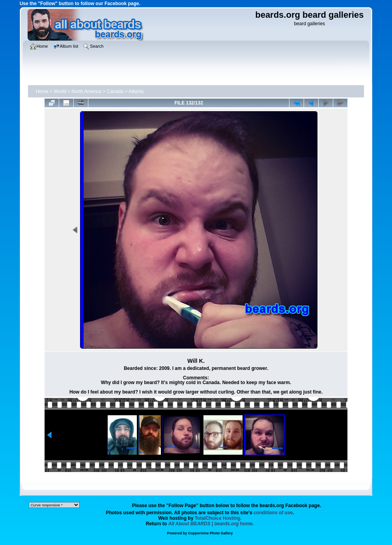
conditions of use (273, 513)
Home (42, 91)
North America (86, 91)
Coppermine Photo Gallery (211, 533)
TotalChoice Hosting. (218, 518)
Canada (115, 91)
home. (211, 524)
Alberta (136, 91)
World (60, 91)
